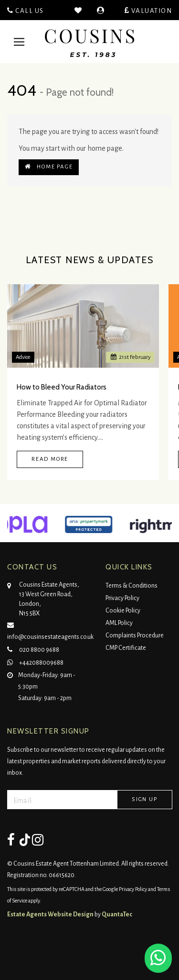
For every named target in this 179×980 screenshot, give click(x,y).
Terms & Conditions (132, 586)
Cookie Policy (123, 611)
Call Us (26, 11)
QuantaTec (117, 914)
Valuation (148, 11)
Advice (23, 357)
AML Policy (119, 623)
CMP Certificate (126, 648)
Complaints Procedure (135, 635)
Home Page (49, 167)
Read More (50, 459)
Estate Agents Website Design (50, 914)
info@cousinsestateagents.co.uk (50, 630)
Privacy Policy (122, 598)
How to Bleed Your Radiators (62, 387)
